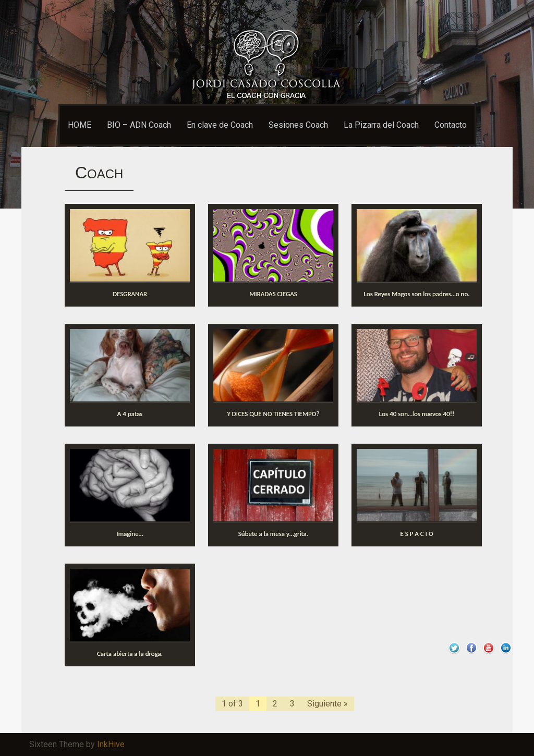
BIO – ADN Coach (139, 125)
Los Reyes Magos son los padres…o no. (416, 294)
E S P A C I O (416, 534)
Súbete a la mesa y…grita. (273, 534)
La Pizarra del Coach (381, 125)
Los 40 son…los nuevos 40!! (417, 414)
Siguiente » (327, 704)
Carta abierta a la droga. (130, 654)
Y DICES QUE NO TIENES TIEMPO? (274, 414)
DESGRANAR (130, 294)
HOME (80, 125)
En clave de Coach (220, 125)
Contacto (451, 125)
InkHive (111, 744)
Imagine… (130, 534)
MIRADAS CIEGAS (273, 294)
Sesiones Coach (298, 125)
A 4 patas (130, 414)
